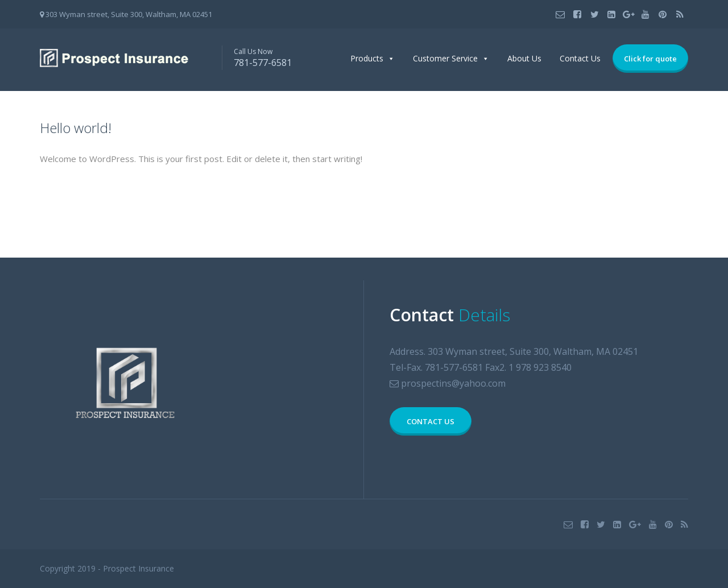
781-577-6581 (263, 63)
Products (367, 58)
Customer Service (445, 58)
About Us (524, 58)
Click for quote (650, 59)
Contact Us (580, 58)
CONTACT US (431, 421)
